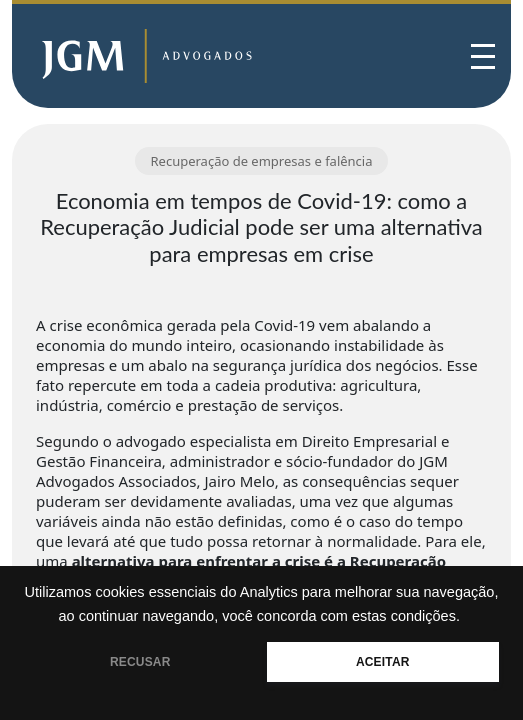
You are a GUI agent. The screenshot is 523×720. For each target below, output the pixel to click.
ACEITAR (383, 662)
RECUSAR (140, 662)
